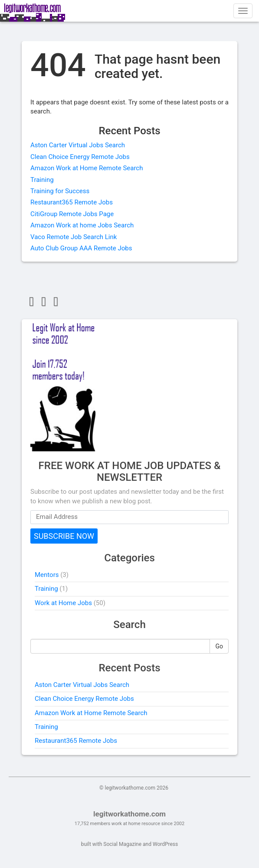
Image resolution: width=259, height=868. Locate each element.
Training (42, 180)
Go (219, 646)
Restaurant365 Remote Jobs (72, 202)
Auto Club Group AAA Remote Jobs (81, 248)
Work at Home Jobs (63, 603)
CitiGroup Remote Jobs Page (72, 214)
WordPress (165, 844)
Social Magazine (122, 844)
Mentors (47, 575)
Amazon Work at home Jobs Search (82, 225)
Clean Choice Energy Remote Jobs (80, 157)
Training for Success (60, 191)
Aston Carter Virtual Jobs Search (78, 145)
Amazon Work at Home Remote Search (87, 168)
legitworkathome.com (129, 814)
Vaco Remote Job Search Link (74, 237)
